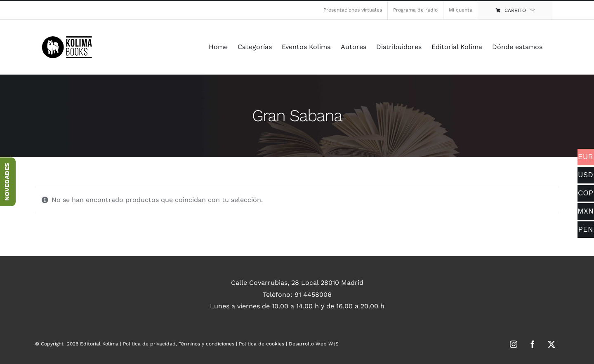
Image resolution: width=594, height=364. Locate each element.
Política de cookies (262, 344)
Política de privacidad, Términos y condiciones (179, 344)
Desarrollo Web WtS (314, 344)
